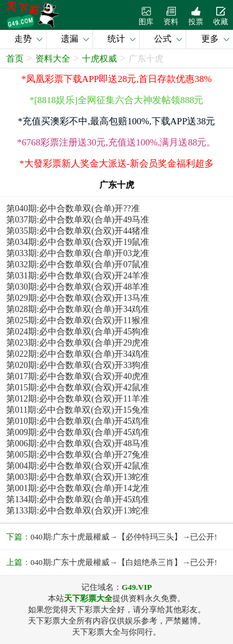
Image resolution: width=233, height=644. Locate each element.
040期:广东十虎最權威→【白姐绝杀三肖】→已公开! (124, 562)
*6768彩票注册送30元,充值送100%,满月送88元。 (117, 142)
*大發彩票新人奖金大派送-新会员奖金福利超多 (116, 163)
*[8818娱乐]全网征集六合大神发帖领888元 (117, 100)
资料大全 (53, 59)
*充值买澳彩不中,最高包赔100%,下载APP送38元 (117, 121)
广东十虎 (146, 59)
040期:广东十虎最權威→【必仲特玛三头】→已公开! (124, 537)
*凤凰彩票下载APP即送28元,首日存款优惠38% (116, 79)
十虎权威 (99, 59)
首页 (15, 59)
